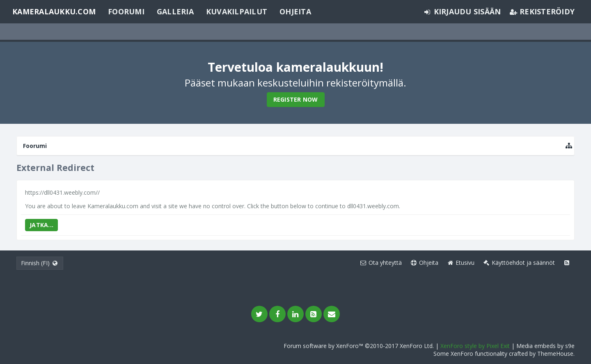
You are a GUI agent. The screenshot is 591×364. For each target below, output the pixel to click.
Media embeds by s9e (545, 346)
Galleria (175, 11)
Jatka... (41, 225)
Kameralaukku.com (54, 11)
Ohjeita (295, 11)
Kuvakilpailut (237, 11)
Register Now (296, 99)
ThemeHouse (555, 354)
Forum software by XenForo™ (359, 346)
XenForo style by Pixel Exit (475, 346)
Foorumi (126, 11)
